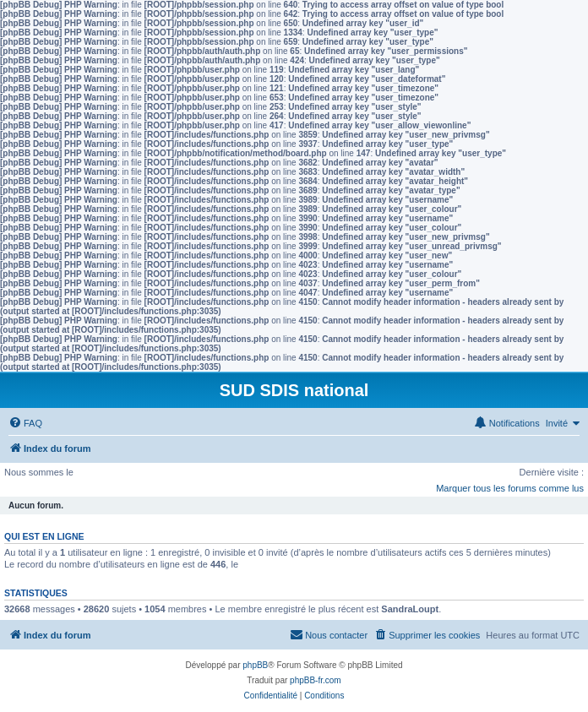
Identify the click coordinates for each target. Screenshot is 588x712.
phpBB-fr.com (316, 680)
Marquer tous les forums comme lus (510, 488)
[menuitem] (25, 423)
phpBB (255, 665)
